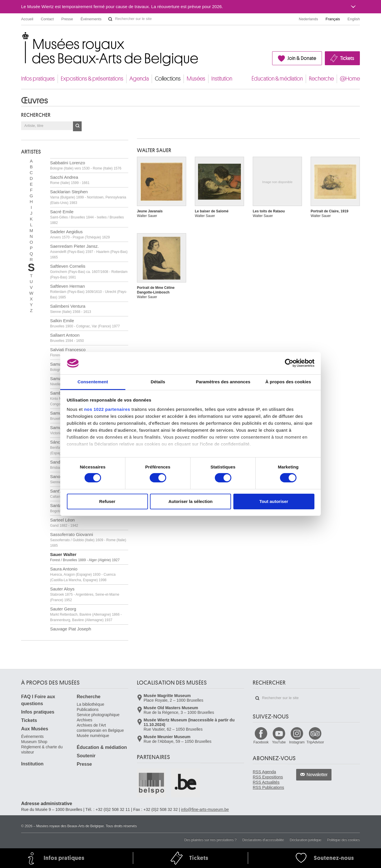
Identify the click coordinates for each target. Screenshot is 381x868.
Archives (85, 720)
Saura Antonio (83, 574)
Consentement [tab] (93, 382)
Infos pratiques (38, 79)
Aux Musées (35, 729)
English (354, 19)
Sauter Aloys (85, 594)
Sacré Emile (87, 217)
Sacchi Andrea (70, 180)
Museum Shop (34, 742)
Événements (91, 19)
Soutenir (86, 756)
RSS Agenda (264, 772)
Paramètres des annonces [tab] (223, 382)
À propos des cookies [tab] (288, 382)
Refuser (107, 501)
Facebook (261, 742)
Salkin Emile (85, 323)
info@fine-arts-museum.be (205, 809)
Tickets (347, 58)
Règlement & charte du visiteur (42, 750)
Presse (67, 19)
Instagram (297, 742)
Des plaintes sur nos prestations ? (210, 840)
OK (77, 126)
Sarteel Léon (64, 523)
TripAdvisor (315, 742)
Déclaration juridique (306, 840)
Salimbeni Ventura (70, 309)
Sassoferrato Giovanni (88, 540)
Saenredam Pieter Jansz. (89, 251)
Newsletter (317, 775)
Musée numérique (93, 736)
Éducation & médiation (277, 79)
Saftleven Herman (89, 291)
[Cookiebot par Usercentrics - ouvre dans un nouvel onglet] (289, 363)
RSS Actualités (266, 782)
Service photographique (98, 715)
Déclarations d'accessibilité (263, 840)
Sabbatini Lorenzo (86, 165)
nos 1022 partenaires (107, 409)
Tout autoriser (274, 501)
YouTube (279, 742)
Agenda (139, 79)
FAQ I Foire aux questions (38, 700)
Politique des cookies (344, 840)
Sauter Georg (86, 614)
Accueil (27, 19)
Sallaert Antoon (67, 338)
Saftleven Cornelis (89, 271)
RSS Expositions (268, 777)
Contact (47, 19)
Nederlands (308, 19)
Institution (222, 79)
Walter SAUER (154, 150)
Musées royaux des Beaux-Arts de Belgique (22, 38)
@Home (350, 79)
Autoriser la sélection (191, 501)
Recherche (321, 79)
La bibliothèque (90, 704)
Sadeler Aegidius (80, 234)
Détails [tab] (158, 382)
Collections (168, 79)
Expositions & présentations (92, 79)
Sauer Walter (85, 557)
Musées (196, 79)
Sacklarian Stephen (88, 197)
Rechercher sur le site (110, 19)
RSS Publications (268, 787)
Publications (88, 710)
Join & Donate (302, 58)
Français (333, 19)
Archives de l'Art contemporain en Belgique (100, 728)
